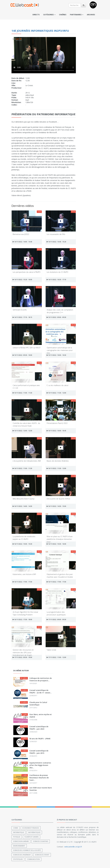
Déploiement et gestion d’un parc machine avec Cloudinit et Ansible (60, 576)
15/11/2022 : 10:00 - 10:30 (56, 355)
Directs (36, 15)
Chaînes (63, 15)
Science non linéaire (21, 841)
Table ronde (51, 650)
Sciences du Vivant (42, 855)
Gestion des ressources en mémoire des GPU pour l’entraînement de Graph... (23, 651)
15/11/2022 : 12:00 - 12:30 (22, 431)
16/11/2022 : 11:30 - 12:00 (56, 468)
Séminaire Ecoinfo (20, 310)
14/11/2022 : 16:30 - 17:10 (56, 280)
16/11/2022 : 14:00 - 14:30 (22, 506)
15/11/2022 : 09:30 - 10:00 (22, 355)
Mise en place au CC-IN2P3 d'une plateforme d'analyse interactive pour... (60, 538)
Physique (17, 837)
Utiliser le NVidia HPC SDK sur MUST (27, 348)
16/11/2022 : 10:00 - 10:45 (56, 431)
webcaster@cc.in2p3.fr (73, 847)
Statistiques (18, 859)
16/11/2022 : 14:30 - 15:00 (56, 506)
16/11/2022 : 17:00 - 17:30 (22, 582)
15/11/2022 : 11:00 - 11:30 (22, 393)
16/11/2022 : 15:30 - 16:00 (56, 544)
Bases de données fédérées (58, 461)
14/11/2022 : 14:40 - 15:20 (56, 242)
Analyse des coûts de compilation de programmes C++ (60, 311)
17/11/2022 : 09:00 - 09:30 (56, 620)
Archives (91, 15)
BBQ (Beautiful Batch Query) (23, 499)
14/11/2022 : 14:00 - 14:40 (22, 242)
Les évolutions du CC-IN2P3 (57, 272)
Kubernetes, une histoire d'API (24, 574)
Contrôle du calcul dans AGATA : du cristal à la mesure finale (26, 424)
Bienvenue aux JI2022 (21, 234)
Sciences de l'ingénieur (22, 855)
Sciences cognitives (41, 841)
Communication (33, 859)
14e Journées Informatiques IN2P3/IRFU (40, 31)
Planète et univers (32, 837)
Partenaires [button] (77, 15)
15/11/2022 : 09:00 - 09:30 (56, 317)
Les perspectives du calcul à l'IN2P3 (27, 272)
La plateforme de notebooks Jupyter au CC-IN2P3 (24, 538)
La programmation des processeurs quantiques (56, 613)
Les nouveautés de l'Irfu (56, 234)
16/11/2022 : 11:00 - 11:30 (22, 468)
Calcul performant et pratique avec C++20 (26, 387)
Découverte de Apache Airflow (58, 499)
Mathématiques (34, 832)
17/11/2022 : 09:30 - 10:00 (22, 657)
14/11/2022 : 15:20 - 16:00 (22, 280)
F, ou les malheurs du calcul (57, 385)
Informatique (19, 832)
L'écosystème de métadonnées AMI (27, 461)
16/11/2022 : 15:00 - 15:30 (22, 544)
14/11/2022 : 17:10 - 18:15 (22, 317)
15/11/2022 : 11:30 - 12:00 (56, 393)
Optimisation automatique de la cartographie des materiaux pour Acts (60, 349)
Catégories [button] (49, 15)
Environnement (19, 846)
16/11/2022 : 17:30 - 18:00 (22, 620)
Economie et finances (31, 828)
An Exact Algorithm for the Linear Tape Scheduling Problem (25, 613)
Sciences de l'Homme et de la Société (27, 850)
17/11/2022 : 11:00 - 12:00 (56, 657)
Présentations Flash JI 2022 (57, 423)
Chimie (16, 828)
